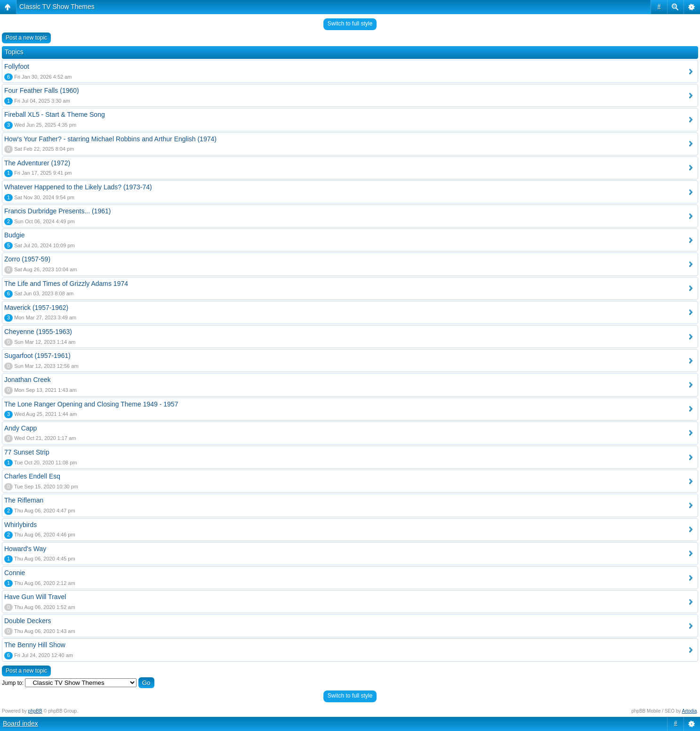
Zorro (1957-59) (27, 259)
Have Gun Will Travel (35, 597)
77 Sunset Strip (27, 452)
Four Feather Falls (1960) (42, 90)
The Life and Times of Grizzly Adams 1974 (66, 284)
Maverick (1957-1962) (36, 308)
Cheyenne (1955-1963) (38, 332)
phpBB (35, 711)
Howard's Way (25, 549)
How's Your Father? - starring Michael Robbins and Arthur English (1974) (110, 139)
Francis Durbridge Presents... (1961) (57, 211)
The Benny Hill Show (35, 645)
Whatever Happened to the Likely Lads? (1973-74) (78, 187)
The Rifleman (24, 500)
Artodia (690, 711)
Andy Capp (20, 428)
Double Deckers (28, 621)
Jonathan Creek (28, 380)
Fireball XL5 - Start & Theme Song (55, 114)
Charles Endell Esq (32, 476)
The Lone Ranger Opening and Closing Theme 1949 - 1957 (91, 404)
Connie (15, 573)
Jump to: (13, 683)
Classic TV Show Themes (57, 7)
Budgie (15, 235)
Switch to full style (350, 24)
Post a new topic (26, 38)
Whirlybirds (20, 525)
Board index (20, 723)
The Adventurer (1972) (37, 163)
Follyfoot (17, 66)
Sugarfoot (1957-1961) (37, 356)
